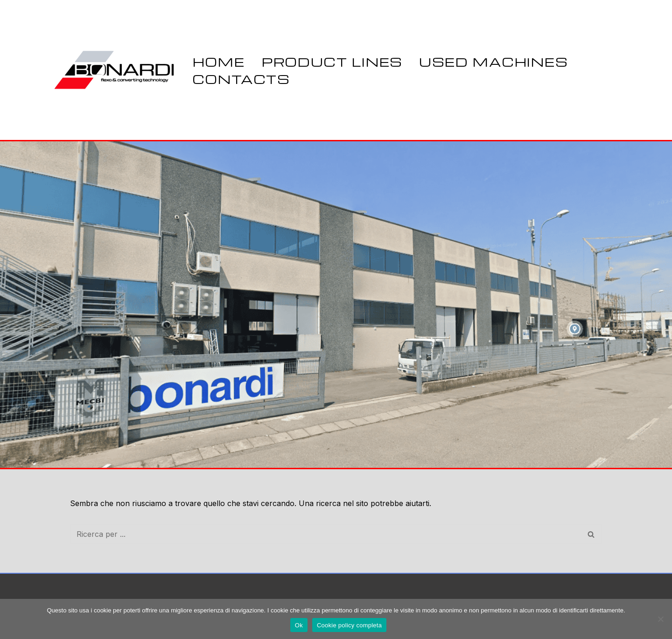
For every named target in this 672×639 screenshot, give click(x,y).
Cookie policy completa (349, 625)
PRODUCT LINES (332, 62)
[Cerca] (325, 534)
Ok (299, 625)
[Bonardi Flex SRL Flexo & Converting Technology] (115, 70)
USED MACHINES (493, 62)
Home (219, 62)
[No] (660, 619)
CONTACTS (241, 79)
